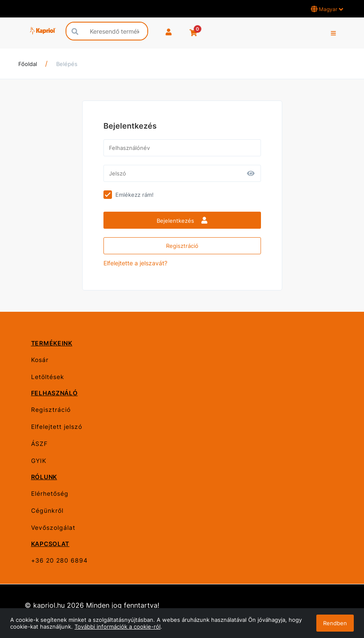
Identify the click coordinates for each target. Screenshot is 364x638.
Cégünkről (47, 510)
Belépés (67, 64)
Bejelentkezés (182, 220)
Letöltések (48, 377)
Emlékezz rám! (135, 195)
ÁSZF (39, 444)
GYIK (39, 461)
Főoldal (28, 64)
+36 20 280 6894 (59, 560)
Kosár (40, 360)
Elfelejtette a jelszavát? (135, 263)
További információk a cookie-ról (118, 627)
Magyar (327, 9)
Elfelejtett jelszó (57, 427)
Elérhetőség (50, 493)
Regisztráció (182, 246)
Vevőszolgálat (53, 527)
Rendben (335, 623)
